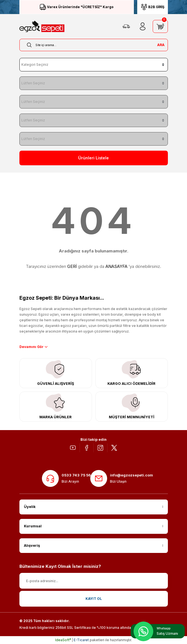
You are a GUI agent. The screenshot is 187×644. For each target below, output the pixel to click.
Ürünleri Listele (93, 158)
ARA (161, 45)
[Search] (94, 45)
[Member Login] (143, 26)
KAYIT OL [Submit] (94, 599)
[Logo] (42, 26)
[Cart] (160, 26)
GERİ (72, 266)
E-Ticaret (81, 640)
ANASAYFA (116, 266)
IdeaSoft (63, 640)
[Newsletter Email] (94, 581)
